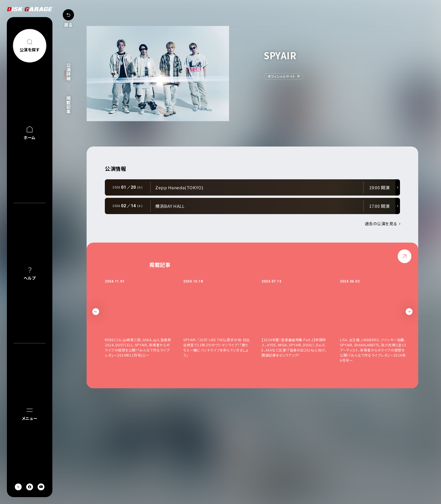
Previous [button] (96, 312)
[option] (144, 321)
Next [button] (409, 312)
